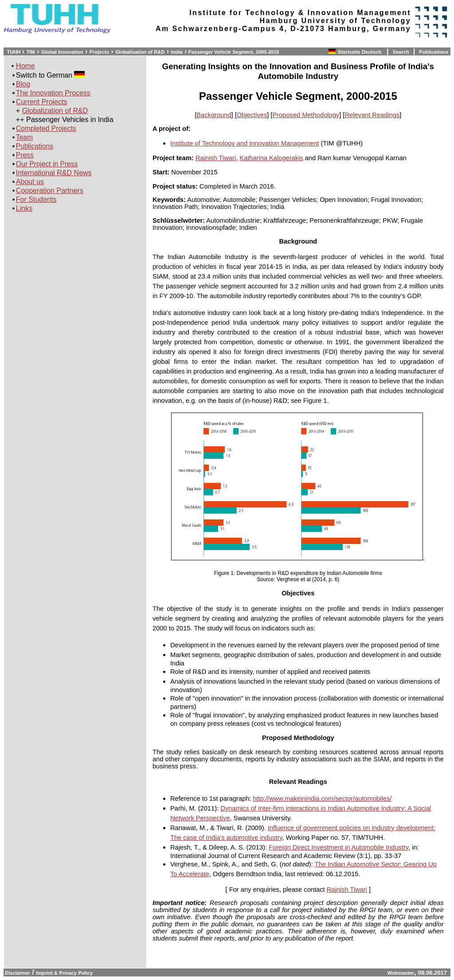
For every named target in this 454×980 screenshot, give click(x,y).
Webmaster (401, 973)
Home (25, 66)
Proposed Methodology (306, 115)
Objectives (252, 115)
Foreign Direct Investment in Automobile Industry (339, 847)
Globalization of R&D (140, 52)
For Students (36, 199)
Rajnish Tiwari (216, 158)
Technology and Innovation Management (260, 143)
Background (214, 115)
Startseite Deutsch (360, 52)
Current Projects (42, 102)
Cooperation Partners (50, 191)
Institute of (186, 143)
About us (30, 182)
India (177, 52)
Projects (99, 52)
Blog (23, 84)
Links (24, 208)
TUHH (14, 52)
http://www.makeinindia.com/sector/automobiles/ (323, 799)
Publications (434, 52)
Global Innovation (62, 52)
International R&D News (54, 173)
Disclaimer (17, 973)
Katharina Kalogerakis (271, 158)
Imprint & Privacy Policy (64, 973)
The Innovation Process (53, 93)
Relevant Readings (372, 115)
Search (401, 52)
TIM (31, 52)
